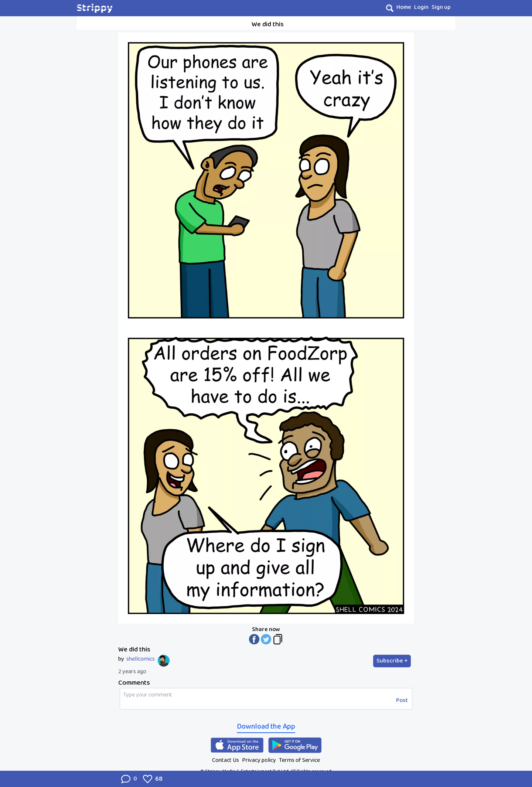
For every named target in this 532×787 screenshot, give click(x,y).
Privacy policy (259, 760)
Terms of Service (299, 760)
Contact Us (226, 760)
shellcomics (141, 659)
